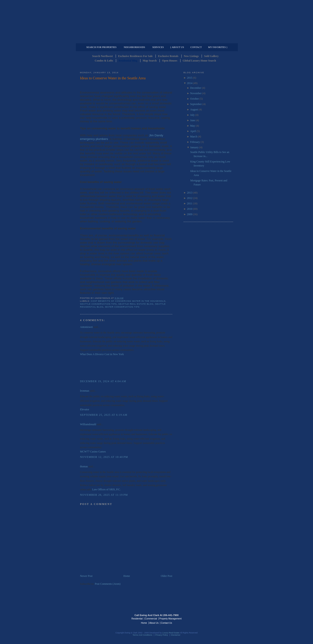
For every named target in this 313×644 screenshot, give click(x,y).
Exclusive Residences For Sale (135, 56)
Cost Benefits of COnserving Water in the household (128, 301)
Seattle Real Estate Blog (136, 304)
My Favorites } (218, 47)
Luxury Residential (103, 40)
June (193, 120)
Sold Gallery (211, 56)
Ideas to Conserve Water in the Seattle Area (113, 78)
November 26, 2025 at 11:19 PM (104, 495)
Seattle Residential (157, 21)
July (192, 115)
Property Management (210, 40)
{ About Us (177, 47)
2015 (190, 78)
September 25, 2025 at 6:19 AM (104, 415)
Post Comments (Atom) (108, 584)
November (196, 93)
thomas (84, 466)
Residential (137, 619)
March (194, 137)
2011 (190, 203)
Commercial (156, 40)
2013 (190, 193)
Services (158, 47)
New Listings (191, 56)
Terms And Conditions (142, 635)
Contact (196, 47)
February (195, 142)
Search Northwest (102, 56)
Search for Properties (101, 47)
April (193, 131)
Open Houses (170, 61)
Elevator (85, 409)
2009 (190, 214)
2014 (190, 83)
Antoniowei (87, 327)
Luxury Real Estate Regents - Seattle (100, 618)
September (196, 104)
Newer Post (86, 576)
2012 (190, 198)
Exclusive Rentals (168, 56)
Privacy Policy (162, 635)
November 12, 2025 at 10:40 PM (104, 457)
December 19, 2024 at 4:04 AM (103, 381)
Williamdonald (88, 424)
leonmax (85, 391)
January (194, 147)
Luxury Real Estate (214, 618)
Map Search (150, 61)
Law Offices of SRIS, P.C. (106, 489)
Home (127, 576)
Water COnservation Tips (122, 307)
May (193, 126)
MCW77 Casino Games (93, 452)
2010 (190, 209)
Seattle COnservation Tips (98, 304)
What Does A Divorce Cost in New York (102, 354)
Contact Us (166, 623)
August (194, 110)
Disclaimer (176, 635)
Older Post (167, 576)
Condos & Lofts (104, 61)
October (195, 99)
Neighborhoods (134, 47)
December (196, 88)
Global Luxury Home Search (199, 61)
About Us (154, 623)
